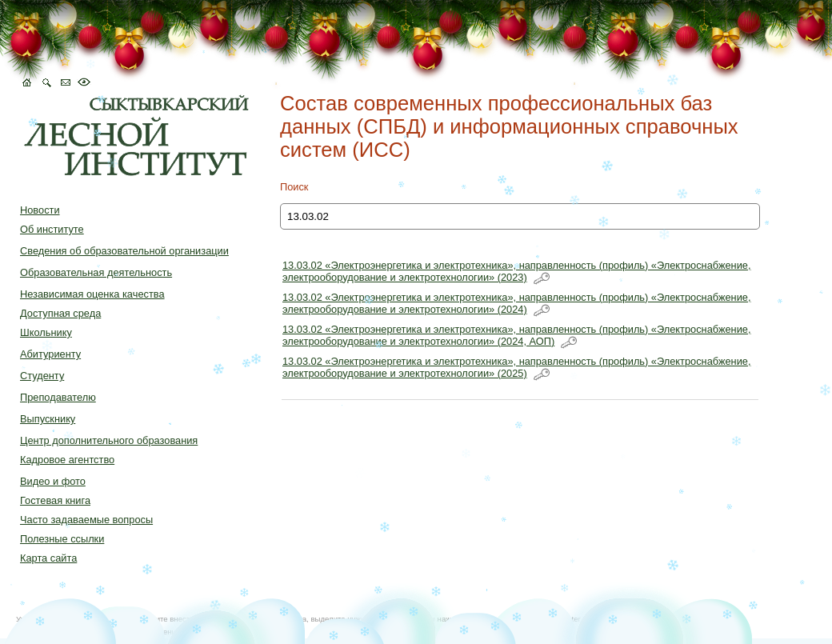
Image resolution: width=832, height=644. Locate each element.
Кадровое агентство (67, 460)
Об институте (52, 229)
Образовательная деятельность (96, 272)
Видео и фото (53, 481)
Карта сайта (48, 558)
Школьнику (46, 332)
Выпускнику (48, 419)
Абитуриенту (50, 354)
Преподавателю (58, 397)
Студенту (42, 376)
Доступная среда (60, 313)
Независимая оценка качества (92, 294)
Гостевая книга (55, 500)
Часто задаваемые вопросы (86, 520)
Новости (40, 210)
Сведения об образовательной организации (124, 251)
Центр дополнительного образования (109, 440)
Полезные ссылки (62, 539)
